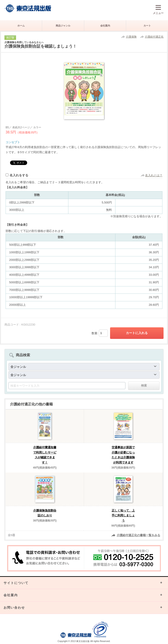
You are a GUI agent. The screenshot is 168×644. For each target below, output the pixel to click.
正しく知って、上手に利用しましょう (123, 516)
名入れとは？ (154, 175)
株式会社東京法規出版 (28, 8)
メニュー (158, 10)
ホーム (21, 26)
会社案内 (105, 26)
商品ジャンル (63, 26)
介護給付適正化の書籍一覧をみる (138, 535)
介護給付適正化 (154, 37)
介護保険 (131, 37)
